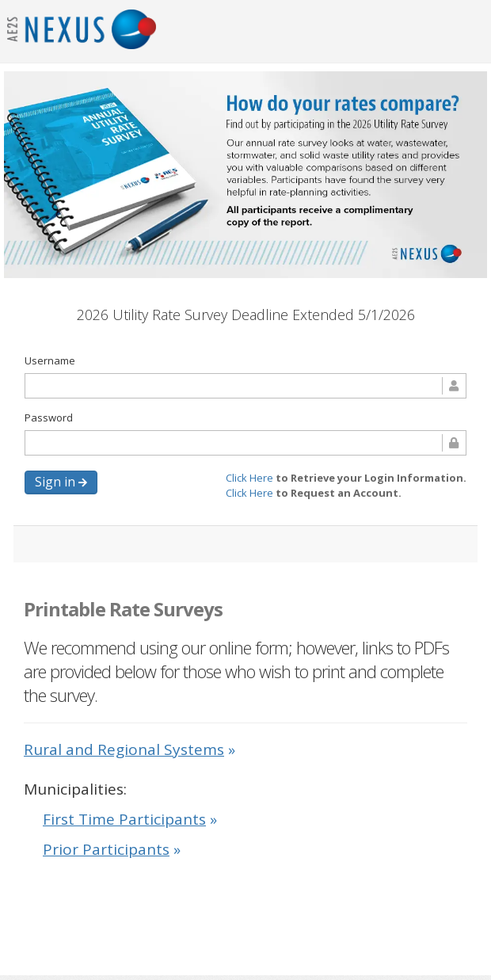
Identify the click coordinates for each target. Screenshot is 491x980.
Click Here (251, 478)
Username (50, 360)
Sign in (61, 482)
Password (49, 418)
